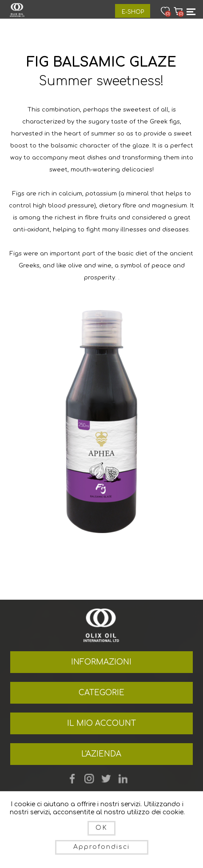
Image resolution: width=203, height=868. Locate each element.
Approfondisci (101, 847)
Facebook (72, 779)
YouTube (89, 779)
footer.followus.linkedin (123, 779)
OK (101, 828)
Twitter (106, 779)
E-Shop (133, 12)
